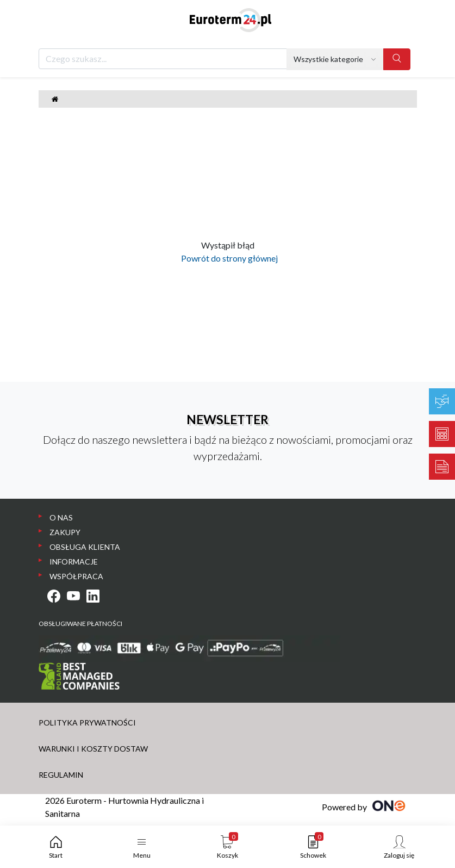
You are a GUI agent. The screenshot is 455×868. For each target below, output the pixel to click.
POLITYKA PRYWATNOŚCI (87, 723)
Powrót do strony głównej (228, 258)
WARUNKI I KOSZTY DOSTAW (93, 749)
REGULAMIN (61, 775)
